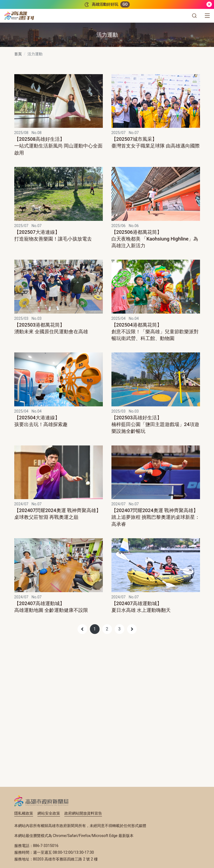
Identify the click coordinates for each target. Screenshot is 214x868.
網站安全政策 (49, 813)
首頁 (18, 54)
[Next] (132, 629)
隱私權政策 (24, 813)
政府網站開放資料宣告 (83, 813)
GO (125, 4)
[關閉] (209, 4)
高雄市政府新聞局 (41, 801)
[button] (194, 16)
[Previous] (82, 629)
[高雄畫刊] (19, 16)
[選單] (207, 16)
